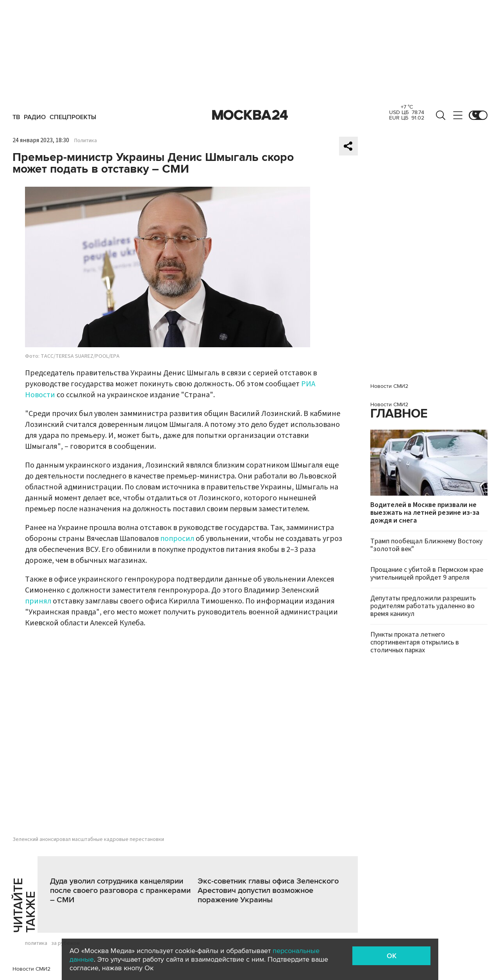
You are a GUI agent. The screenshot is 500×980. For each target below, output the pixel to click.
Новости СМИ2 (31, 969)
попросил (177, 539)
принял (38, 601)
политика (36, 943)
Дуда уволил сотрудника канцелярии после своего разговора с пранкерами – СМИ (120, 891)
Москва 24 (250, 115)
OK (392, 956)
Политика (86, 141)
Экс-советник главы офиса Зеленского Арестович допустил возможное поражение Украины (268, 891)
